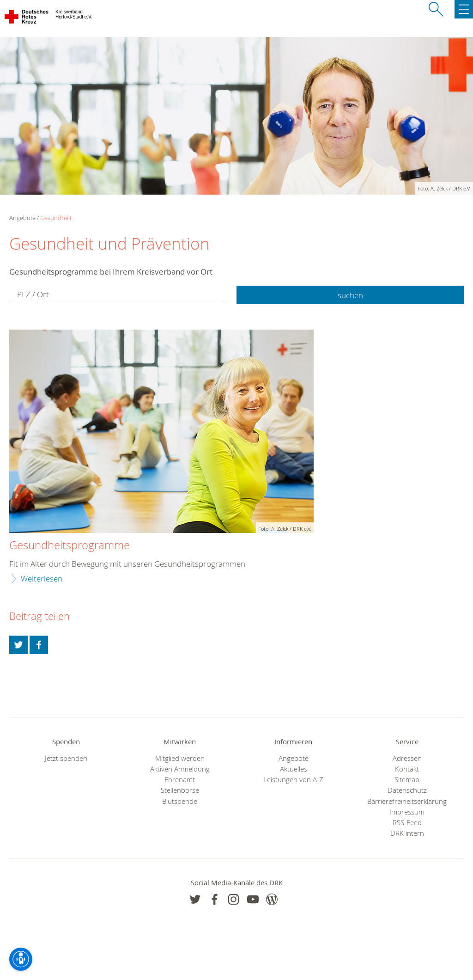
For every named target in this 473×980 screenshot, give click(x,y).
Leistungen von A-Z (293, 780)
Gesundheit (56, 218)
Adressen (407, 758)
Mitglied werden (180, 758)
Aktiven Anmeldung (180, 769)
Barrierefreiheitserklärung (407, 801)
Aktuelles (294, 769)
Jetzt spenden (66, 758)
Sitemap (407, 780)
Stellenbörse (180, 790)
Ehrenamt (180, 780)
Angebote (294, 758)
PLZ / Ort (33, 294)
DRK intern (407, 833)
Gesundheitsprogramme (70, 545)
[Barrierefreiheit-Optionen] (21, 959)
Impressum (407, 812)
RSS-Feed (407, 823)
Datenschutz (407, 790)
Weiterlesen (42, 579)
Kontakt (407, 769)
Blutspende (180, 801)
